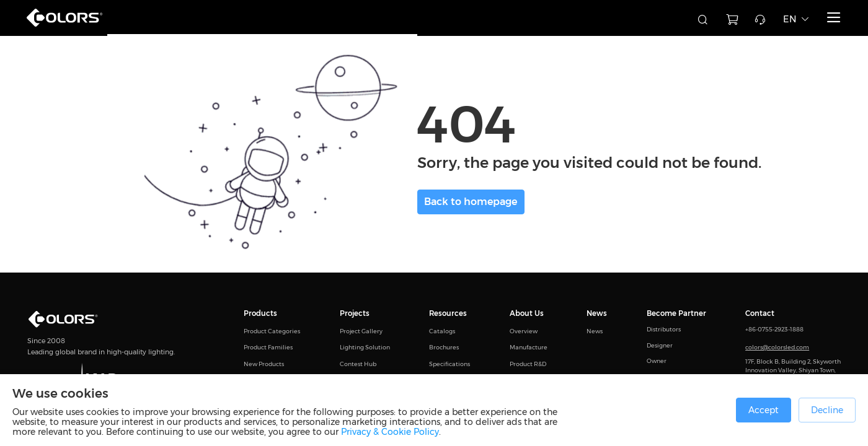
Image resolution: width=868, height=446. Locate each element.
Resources (448, 313)
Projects (355, 313)
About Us (527, 313)
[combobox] (626, 18)
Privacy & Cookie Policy (390, 432)
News (597, 313)
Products (260, 313)
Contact (760, 313)
